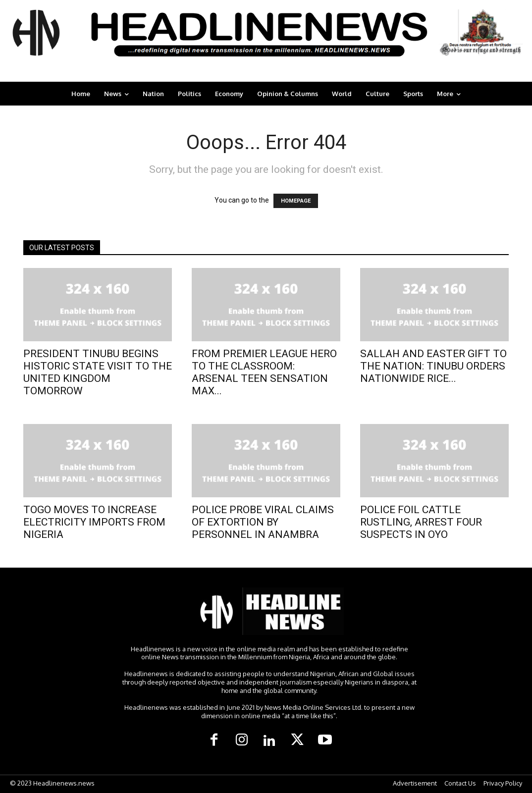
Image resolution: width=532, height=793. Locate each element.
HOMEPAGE (296, 201)
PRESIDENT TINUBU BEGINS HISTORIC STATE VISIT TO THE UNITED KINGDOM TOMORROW (98, 372)
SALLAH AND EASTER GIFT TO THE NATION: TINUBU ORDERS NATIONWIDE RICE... (433, 366)
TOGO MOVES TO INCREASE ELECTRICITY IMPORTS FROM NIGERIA (94, 522)
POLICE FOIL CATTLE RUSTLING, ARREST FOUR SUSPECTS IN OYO (421, 522)
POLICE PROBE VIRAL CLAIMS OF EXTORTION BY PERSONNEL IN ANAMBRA (263, 522)
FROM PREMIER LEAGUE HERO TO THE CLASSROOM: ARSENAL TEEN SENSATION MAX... (264, 372)
